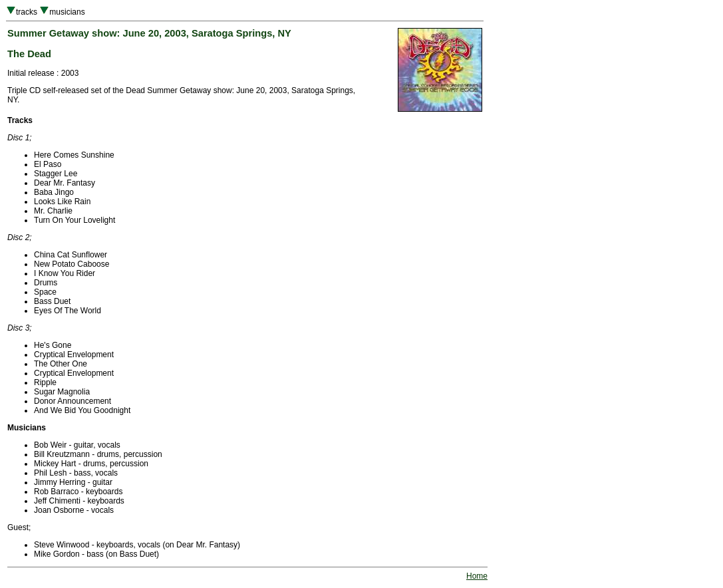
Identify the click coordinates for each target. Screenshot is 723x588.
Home (477, 576)
